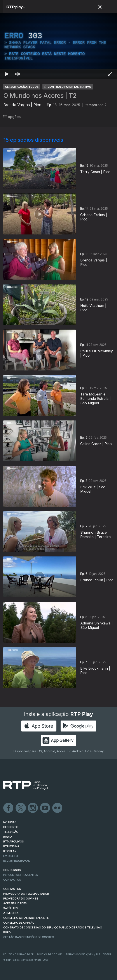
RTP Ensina (11, 846)
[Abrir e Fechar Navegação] (111, 7)
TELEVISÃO (11, 832)
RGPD (7, 932)
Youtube (45, 808)
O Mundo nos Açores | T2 (40, 96)
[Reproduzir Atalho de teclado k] (7, 74)
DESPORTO (11, 827)
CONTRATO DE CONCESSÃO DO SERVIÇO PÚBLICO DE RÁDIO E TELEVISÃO (53, 927)
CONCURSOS (12, 870)
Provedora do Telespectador (26, 894)
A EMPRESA (11, 913)
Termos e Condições (79, 954)
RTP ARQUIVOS (14, 841)
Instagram (33, 808)
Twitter (21, 808)
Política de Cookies (50, 954)
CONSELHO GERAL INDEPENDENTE (26, 918)
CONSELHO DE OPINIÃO (19, 923)
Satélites (10, 908)
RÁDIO (8, 837)
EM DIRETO (11, 856)
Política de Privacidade (18, 954)
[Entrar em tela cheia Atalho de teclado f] (110, 74)
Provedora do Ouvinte (21, 899)
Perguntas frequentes (21, 875)
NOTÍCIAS (10, 822)
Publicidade (104, 954)
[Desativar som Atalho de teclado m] (17, 74)
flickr (58, 808)
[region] (58, 46)
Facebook (9, 808)
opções (12, 117)
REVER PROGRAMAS (17, 861)
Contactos (12, 880)
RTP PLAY (10, 851)
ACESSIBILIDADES (15, 903)
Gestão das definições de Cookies (29, 937)
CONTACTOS (12, 889)
